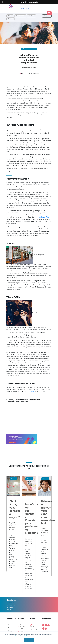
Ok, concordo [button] (29, 640)
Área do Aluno (35, 630)
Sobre (10, 625)
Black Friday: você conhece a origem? (15, 509)
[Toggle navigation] (49, 13)
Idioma (11, 19)
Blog (10, 628)
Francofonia (20, 16)
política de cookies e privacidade (21, 636)
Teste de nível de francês (23, 627)
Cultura (31, 16)
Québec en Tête (44, 217)
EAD (10, 16)
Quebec (32, 392)
